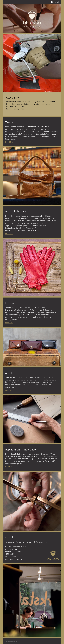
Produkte (9, 233)
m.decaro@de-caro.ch (14, 559)
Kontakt (56, 2)
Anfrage (8, 390)
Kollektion (9, 142)
